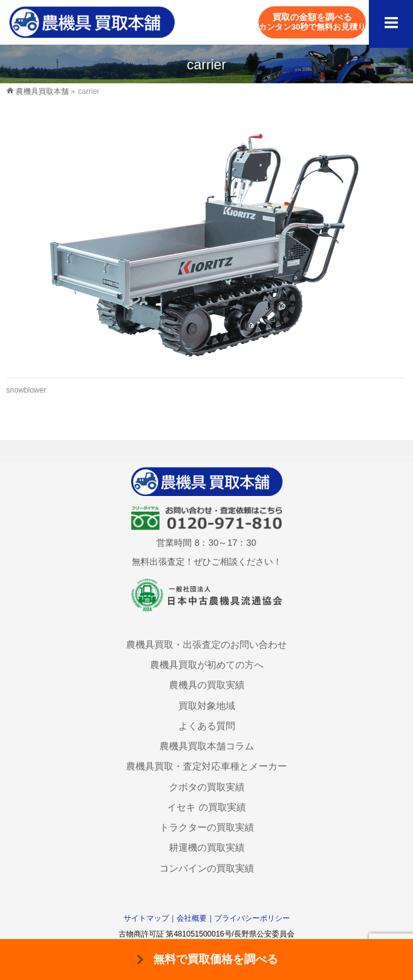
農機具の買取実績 (207, 685)
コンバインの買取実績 (207, 868)
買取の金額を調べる (312, 22)
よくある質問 (207, 726)
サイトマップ (146, 918)
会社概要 (192, 918)
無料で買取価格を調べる (216, 959)
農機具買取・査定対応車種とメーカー (206, 766)
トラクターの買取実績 (207, 827)
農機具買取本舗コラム (207, 746)
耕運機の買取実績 (207, 847)
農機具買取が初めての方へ (207, 665)
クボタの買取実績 (207, 787)
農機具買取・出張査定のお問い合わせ (206, 644)
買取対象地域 (207, 706)
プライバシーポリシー (252, 918)
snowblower (26, 390)
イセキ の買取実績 (206, 807)
